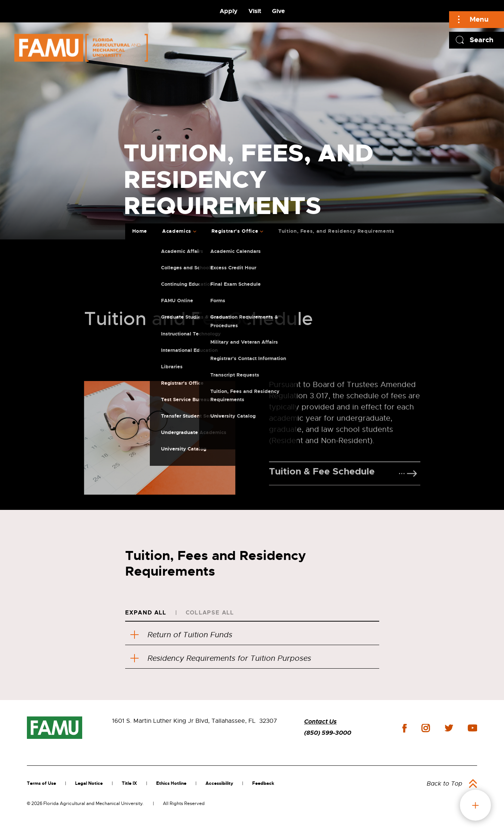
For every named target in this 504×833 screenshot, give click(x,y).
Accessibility (219, 783)
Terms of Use (41, 783)
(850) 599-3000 (328, 733)
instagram (426, 728)
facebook (404, 728)
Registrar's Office (235, 231)
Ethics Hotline (171, 783)
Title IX (129, 783)
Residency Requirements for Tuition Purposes (221, 658)
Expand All (146, 613)
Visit (255, 11)
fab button (475, 805)
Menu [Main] (479, 19)
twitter (449, 728)
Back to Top (444, 784)
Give (278, 11)
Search (482, 40)
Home (140, 231)
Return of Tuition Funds (181, 635)
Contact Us (320, 721)
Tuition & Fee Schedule (322, 509)
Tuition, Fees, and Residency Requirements (336, 231)
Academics (177, 231)
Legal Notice (89, 783)
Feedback (263, 783)
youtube (472, 728)
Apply (229, 11)
